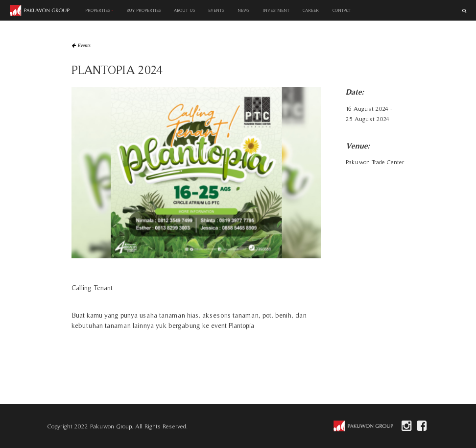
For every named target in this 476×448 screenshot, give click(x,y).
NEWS (243, 10)
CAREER (311, 10)
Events (84, 46)
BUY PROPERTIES (143, 10)
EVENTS (216, 10)
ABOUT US (184, 10)
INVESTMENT (276, 10)
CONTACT (342, 10)
